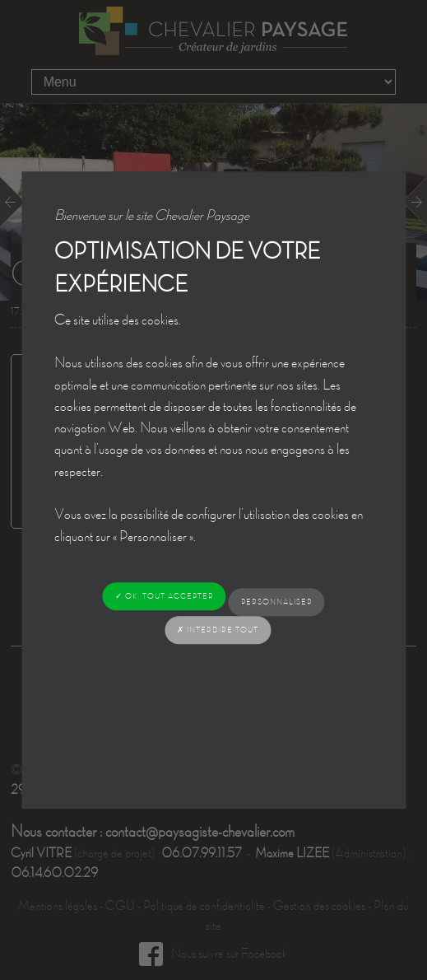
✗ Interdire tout (218, 630)
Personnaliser (277, 602)
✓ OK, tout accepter (165, 596)
